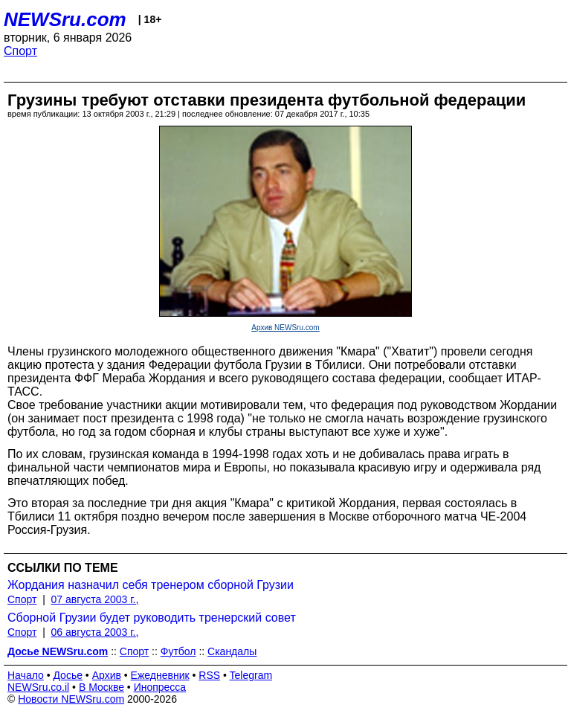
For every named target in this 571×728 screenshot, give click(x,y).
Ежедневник (160, 675)
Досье (68, 675)
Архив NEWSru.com (285, 328)
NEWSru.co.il (38, 687)
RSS (209, 675)
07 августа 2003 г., (95, 599)
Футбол (178, 651)
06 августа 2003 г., (95, 632)
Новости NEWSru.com (71, 699)
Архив (107, 675)
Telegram (251, 675)
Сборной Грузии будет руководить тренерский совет (152, 618)
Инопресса (160, 687)
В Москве (101, 687)
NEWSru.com (65, 19)
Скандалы (232, 651)
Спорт (20, 51)
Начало (26, 675)
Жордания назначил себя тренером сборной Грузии (151, 585)
